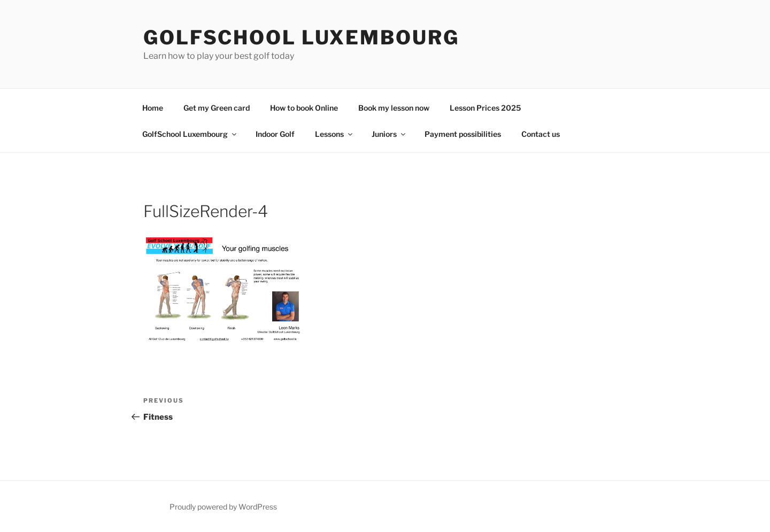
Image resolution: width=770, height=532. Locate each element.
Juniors (389, 134)
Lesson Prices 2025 (485, 108)
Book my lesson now (394, 108)
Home (153, 108)
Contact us (541, 134)
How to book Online (304, 108)
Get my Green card (217, 108)
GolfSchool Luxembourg (301, 37)
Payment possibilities (463, 134)
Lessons (334, 134)
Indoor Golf (275, 134)
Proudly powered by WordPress (223, 507)
